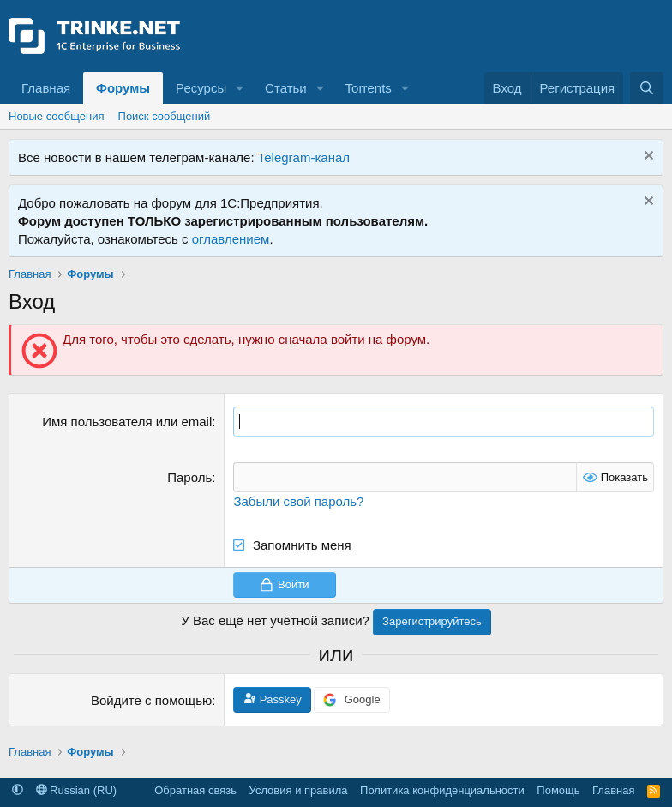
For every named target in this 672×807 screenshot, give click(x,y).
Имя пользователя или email (127, 422)
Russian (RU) (77, 790)
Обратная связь (195, 790)
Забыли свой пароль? (298, 501)
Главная (46, 88)
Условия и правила (299, 790)
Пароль (189, 477)
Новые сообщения (57, 116)
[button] (240, 88)
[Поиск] (647, 88)
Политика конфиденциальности (442, 790)
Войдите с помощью (151, 700)
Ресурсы (201, 88)
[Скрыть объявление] (647, 157)
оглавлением (231, 239)
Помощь (558, 790)
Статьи (286, 88)
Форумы (123, 88)
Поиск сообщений (165, 116)
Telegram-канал (304, 157)
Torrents (369, 88)
